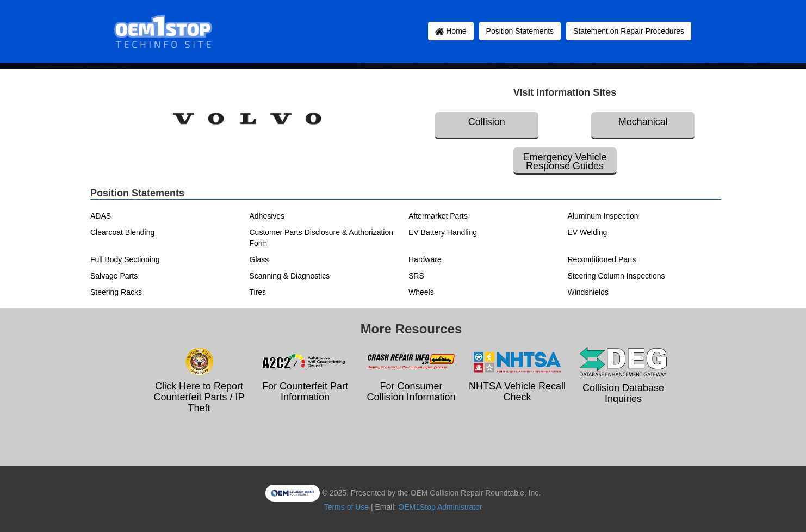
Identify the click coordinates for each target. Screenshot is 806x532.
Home (451, 31)
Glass (259, 259)
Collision (487, 122)
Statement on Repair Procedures (629, 31)
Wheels (421, 292)
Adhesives (267, 216)
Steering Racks (116, 292)
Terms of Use (346, 507)
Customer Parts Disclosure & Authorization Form (322, 238)
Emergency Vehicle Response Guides (565, 162)
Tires (258, 292)
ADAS (101, 216)
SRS (416, 276)
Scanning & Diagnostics (290, 276)
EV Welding (588, 232)
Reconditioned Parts (602, 259)
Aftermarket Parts (438, 216)
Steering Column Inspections (616, 276)
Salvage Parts (114, 276)
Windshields (588, 292)
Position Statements (520, 31)
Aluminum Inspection (603, 216)
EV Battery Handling (443, 232)
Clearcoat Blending (122, 232)
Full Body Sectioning (125, 259)
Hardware (425, 259)
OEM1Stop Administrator (440, 507)
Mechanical (643, 122)
